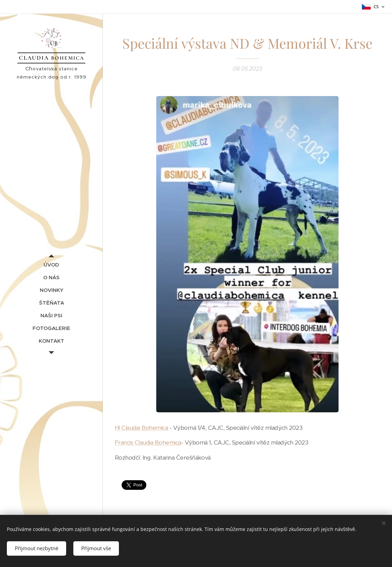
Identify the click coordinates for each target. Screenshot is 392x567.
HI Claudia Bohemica (141, 427)
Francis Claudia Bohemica (148, 442)
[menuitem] (51, 265)
